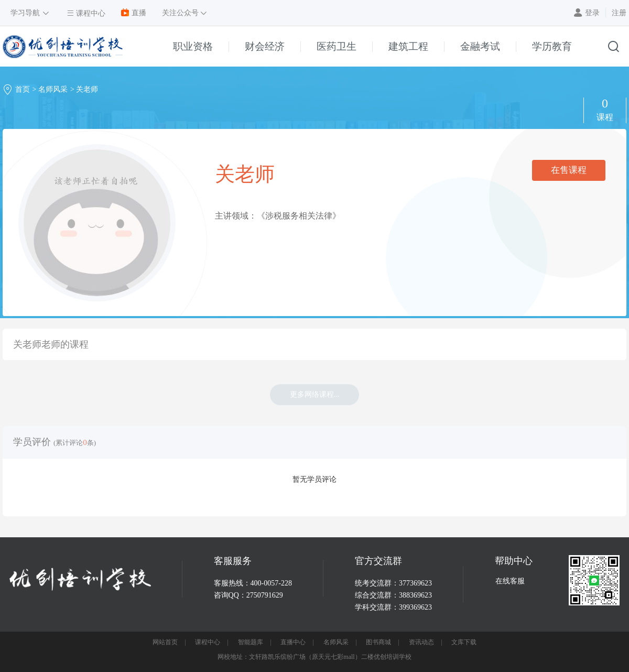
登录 (592, 13)
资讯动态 (421, 642)
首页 (23, 89)
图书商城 (378, 642)
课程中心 (208, 642)
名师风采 (53, 89)
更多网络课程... (315, 394)
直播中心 (293, 642)
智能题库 (251, 642)
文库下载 (464, 642)
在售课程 (569, 170)
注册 (619, 13)
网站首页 (165, 642)
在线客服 (510, 581)
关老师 (87, 89)
